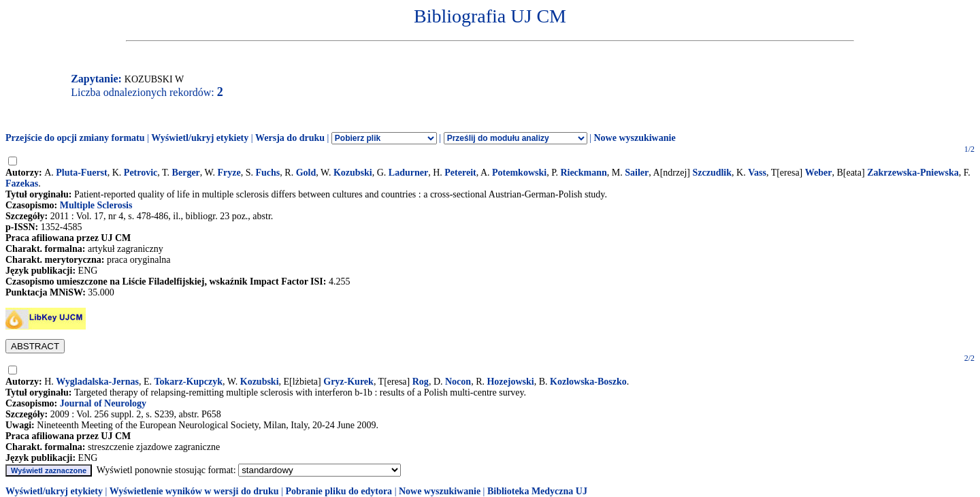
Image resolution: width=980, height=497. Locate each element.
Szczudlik (712, 173)
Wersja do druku (290, 138)
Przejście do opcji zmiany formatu (75, 138)
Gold (306, 173)
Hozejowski (510, 382)
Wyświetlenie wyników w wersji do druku (194, 491)
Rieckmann (583, 173)
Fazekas (22, 183)
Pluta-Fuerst (81, 173)
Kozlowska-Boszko (588, 382)
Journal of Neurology (103, 403)
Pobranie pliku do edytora (339, 491)
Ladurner (408, 173)
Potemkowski (519, 173)
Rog (421, 382)
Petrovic (141, 173)
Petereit (460, 173)
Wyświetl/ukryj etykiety (200, 138)
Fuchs (268, 173)
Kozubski (353, 173)
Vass (757, 173)
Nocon (458, 382)
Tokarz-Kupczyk (188, 382)
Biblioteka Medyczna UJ (537, 491)
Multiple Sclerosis (96, 205)
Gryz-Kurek (348, 382)
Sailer (637, 173)
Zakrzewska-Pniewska (913, 173)
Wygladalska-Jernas (97, 382)
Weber (819, 173)
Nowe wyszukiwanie (634, 138)
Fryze (229, 173)
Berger (186, 173)
